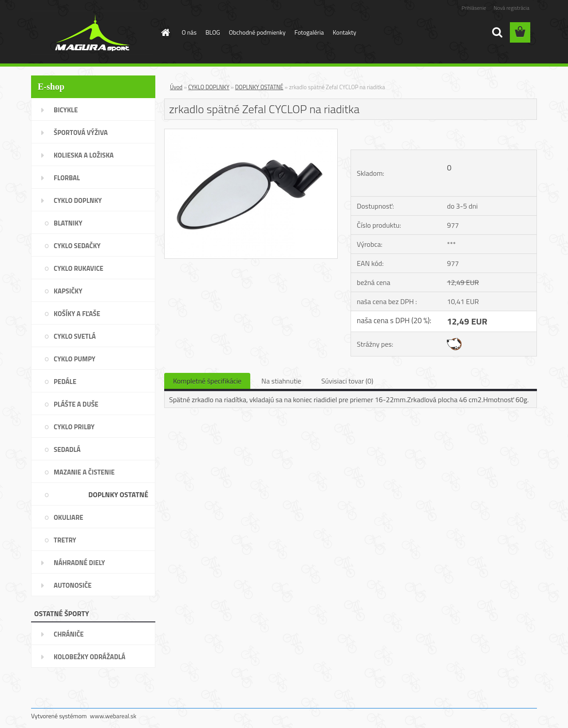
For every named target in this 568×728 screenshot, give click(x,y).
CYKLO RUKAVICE (79, 268)
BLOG (213, 32)
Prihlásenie (474, 8)
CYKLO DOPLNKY (78, 200)
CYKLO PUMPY (75, 359)
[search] (497, 32)
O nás (189, 32)
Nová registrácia (511, 8)
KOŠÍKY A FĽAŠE (77, 314)
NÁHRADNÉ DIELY (79, 563)
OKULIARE (69, 517)
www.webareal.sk (113, 716)
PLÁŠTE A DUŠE (76, 404)
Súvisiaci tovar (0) (347, 381)
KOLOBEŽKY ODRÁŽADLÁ (90, 657)
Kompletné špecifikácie (207, 381)
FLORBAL (67, 178)
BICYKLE (66, 110)
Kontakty (345, 32)
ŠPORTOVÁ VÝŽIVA (81, 133)
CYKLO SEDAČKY (77, 246)
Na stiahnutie (281, 381)
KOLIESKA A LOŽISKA (84, 155)
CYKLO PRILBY (74, 427)
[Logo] (92, 33)
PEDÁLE (65, 382)
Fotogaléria (309, 32)
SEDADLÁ (67, 449)
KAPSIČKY (68, 291)
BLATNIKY (68, 223)
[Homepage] (165, 32)
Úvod (176, 87)
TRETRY (65, 540)
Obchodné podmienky (257, 32)
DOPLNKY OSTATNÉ (118, 495)
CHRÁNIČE (69, 634)
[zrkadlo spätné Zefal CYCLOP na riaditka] (251, 133)
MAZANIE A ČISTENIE (84, 472)
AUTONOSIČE (73, 585)
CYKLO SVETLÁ (75, 336)
